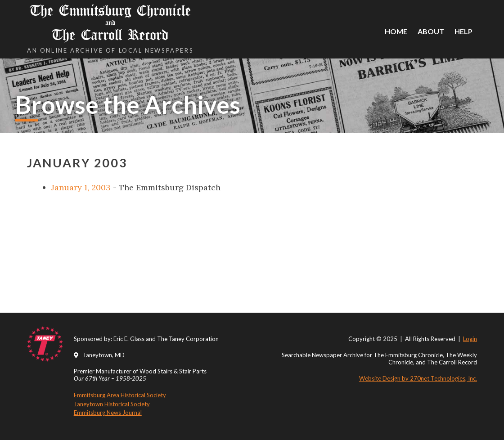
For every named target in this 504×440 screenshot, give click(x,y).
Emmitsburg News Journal (108, 413)
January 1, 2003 (81, 187)
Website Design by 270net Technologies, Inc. (418, 378)
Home (396, 31)
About (431, 31)
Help (463, 31)
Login (470, 339)
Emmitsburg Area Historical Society (120, 395)
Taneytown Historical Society (112, 404)
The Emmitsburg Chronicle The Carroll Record (110, 23)
